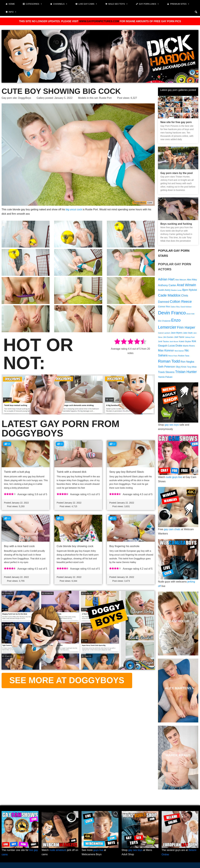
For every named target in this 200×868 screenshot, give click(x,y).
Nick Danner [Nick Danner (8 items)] (179, 351)
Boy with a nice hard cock (19, 546)
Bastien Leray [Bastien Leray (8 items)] (176, 290)
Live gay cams (88, 4)
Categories (34, 4)
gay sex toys (172, 426)
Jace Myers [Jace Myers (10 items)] (177, 333)
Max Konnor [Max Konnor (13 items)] (166, 351)
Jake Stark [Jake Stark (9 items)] (188, 333)
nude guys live (174, 478)
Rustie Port (106, 98)
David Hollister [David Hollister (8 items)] (186, 307)
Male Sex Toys (118, 4)
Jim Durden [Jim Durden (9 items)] (168, 338)
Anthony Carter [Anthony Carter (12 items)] (167, 285)
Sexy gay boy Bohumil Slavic (127, 472)
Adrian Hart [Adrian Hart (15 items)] (166, 279)
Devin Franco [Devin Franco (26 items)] (172, 313)
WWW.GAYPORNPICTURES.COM (99, 21)
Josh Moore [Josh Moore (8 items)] (174, 342)
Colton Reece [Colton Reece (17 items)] (181, 302)
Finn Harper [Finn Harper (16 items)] (186, 328)
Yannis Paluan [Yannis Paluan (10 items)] (165, 378)
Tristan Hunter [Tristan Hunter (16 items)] (186, 373)
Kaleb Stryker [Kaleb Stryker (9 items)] (185, 342)
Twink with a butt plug (17, 472)
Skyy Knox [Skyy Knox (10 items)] (181, 367)
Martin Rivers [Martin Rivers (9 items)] (189, 346)
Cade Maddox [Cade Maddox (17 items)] (169, 295)
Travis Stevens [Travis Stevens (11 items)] (166, 373)
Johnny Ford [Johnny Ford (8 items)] (190, 338)
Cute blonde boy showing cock (75, 546)
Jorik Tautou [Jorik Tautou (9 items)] (163, 342)
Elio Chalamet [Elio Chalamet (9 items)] (164, 321)
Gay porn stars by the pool (177, 173)
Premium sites (180, 4)
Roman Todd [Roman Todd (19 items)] (169, 362)
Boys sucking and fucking (176, 224)
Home (12, 4)
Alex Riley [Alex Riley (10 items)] (192, 280)
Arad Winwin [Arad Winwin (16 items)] (186, 285)
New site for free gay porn (176, 122)
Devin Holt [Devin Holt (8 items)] (190, 314)
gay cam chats (172, 530)
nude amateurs (58, 850)
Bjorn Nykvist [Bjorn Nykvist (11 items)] (190, 290)
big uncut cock (74, 209)
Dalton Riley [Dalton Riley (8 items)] (175, 307)
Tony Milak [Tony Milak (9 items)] (192, 368)
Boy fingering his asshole (124, 546)
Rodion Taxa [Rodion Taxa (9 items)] (184, 356)
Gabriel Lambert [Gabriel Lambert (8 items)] (164, 333)
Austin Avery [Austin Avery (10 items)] (164, 290)
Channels (60, 4)
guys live (98, 850)
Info (13, 12)
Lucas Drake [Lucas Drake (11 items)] (175, 346)
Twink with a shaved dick (72, 472)
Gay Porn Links (149, 4)
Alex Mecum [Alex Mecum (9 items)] (181, 280)
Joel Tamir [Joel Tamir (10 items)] (179, 338)
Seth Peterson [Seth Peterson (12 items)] (166, 367)
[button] (196, 12)
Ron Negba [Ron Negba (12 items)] (187, 362)
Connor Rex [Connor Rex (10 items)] (164, 307)
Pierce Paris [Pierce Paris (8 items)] (173, 356)
